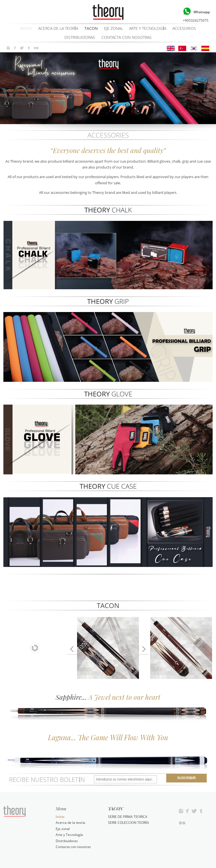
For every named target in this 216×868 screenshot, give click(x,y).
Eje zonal (113, 28)
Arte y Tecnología (148, 28)
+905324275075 (196, 14)
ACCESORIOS (184, 28)
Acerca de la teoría (58, 28)
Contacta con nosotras (127, 37)
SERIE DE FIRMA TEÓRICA (128, 817)
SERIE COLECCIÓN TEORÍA (129, 822)
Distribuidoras (80, 37)
